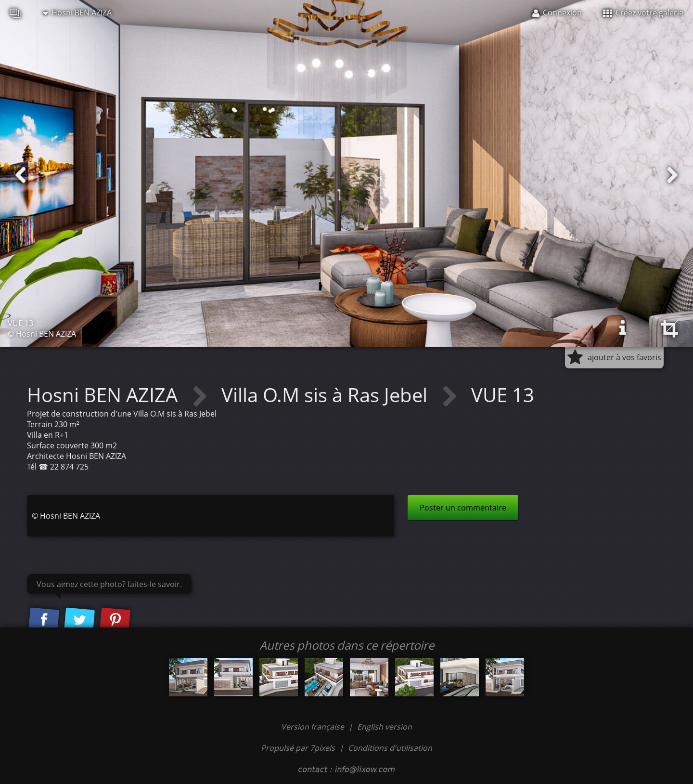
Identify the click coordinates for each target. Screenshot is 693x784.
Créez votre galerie (643, 13)
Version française (314, 727)
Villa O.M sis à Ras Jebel (327, 395)
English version (385, 727)
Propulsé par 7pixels (298, 748)
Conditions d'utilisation (390, 748)
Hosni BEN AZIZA (77, 13)
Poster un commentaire (463, 508)
